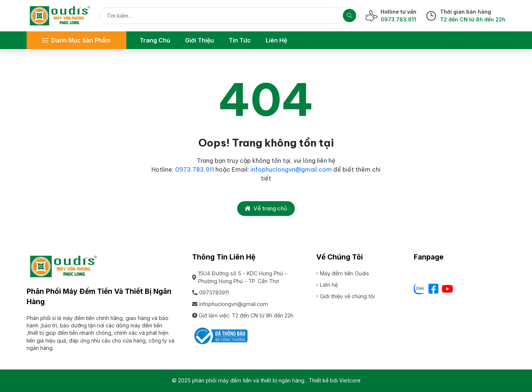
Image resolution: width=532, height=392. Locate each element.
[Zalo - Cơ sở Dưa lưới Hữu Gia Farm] (419, 289)
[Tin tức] (240, 40)
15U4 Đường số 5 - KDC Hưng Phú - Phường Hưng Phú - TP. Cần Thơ (240, 277)
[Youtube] (447, 289)
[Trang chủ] (155, 40)
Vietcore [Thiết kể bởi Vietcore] (350, 380)
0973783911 (210, 293)
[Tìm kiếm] (349, 16)
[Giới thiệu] (199, 40)
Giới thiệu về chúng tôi (345, 296)
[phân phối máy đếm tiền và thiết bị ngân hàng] (60, 16)
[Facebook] (433, 289)
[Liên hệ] (276, 40)
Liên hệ (327, 285)
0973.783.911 (195, 169)
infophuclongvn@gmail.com (291, 169)
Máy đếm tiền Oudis (343, 273)
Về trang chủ (266, 208)
